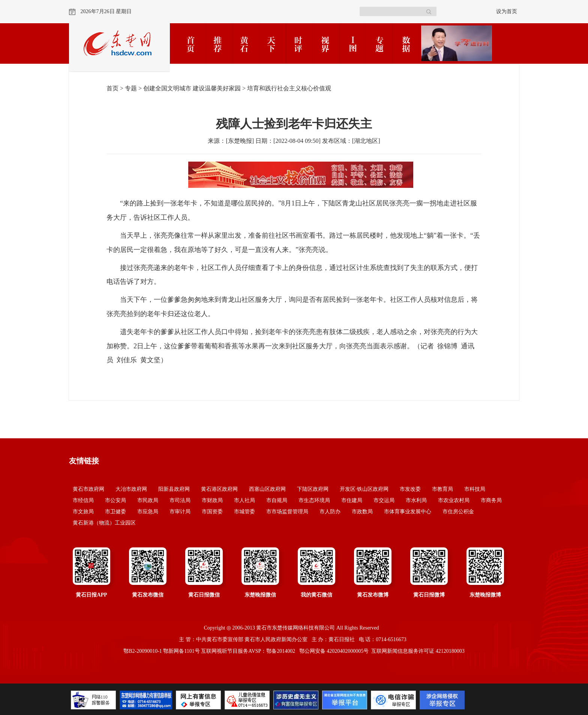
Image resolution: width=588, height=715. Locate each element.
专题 (131, 88)
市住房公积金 (458, 512)
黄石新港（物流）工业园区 (104, 523)
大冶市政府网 (131, 489)
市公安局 (115, 500)
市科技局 (475, 489)
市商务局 (491, 500)
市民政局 (148, 500)
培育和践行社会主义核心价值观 (289, 88)
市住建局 (352, 500)
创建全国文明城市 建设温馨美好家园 (192, 88)
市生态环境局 (314, 500)
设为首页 (507, 11)
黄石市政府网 (88, 489)
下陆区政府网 (313, 489)
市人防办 (330, 512)
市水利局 (416, 500)
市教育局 (442, 489)
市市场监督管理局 (287, 512)
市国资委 (212, 512)
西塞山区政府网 (267, 489)
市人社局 (244, 500)
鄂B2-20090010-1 (143, 651)
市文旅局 (83, 512)
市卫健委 (115, 512)
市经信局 (83, 500)
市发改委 (410, 489)
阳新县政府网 (174, 489)
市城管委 (244, 512)
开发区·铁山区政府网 (364, 489)
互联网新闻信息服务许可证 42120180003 (418, 651)
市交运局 (384, 500)
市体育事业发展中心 (408, 512)
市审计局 (180, 512)
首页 (112, 88)
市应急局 (148, 512)
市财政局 (212, 500)
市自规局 (277, 500)
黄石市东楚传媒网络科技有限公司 (295, 628)
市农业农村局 (454, 500)
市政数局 (362, 512)
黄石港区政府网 (219, 489)
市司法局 (180, 500)
